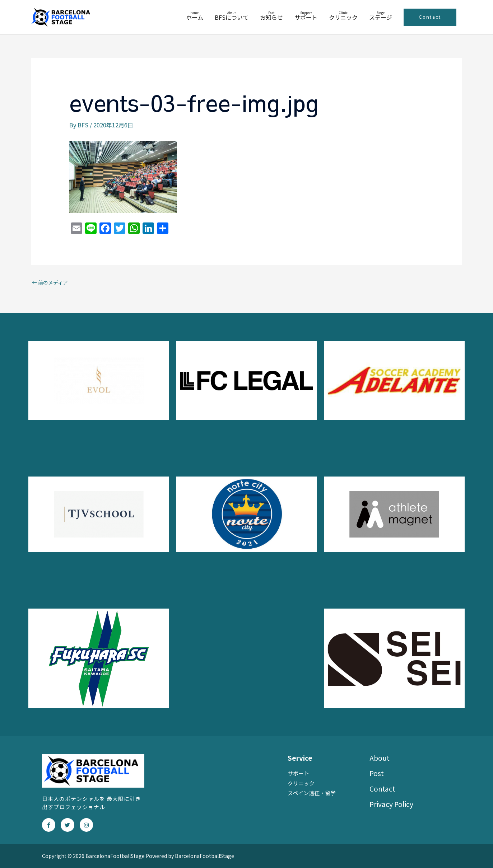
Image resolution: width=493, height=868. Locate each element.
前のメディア (50, 282)
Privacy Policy (391, 804)
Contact (382, 789)
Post (377, 773)
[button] (430, 17)
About (380, 758)
